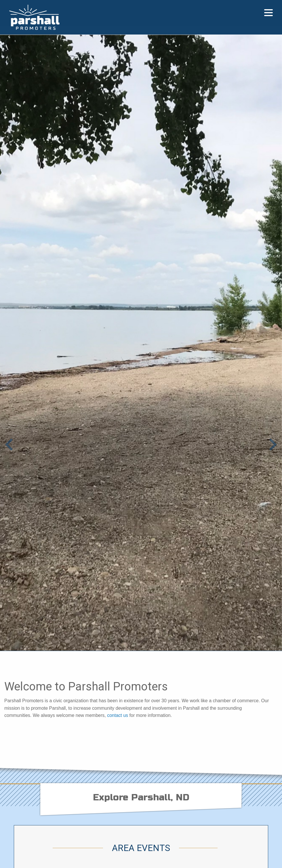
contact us (118, 715)
